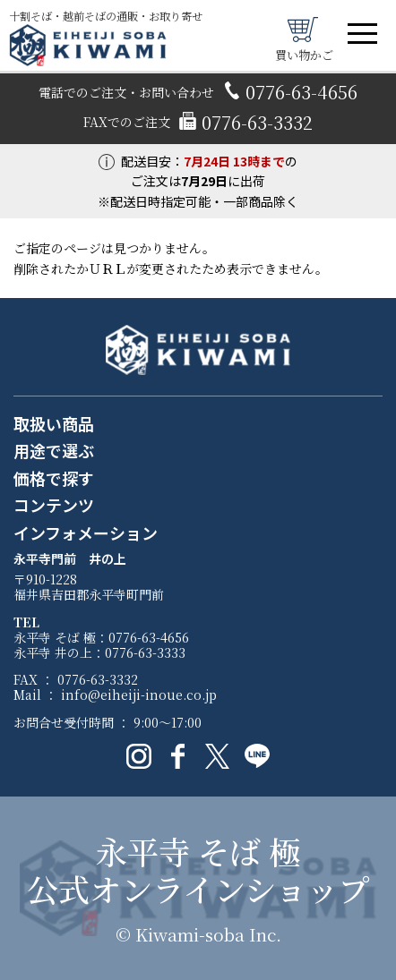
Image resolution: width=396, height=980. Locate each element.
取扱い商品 (54, 424)
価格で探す (54, 479)
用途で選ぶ (54, 451)
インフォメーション (86, 533)
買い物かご (304, 38)
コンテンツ (54, 506)
